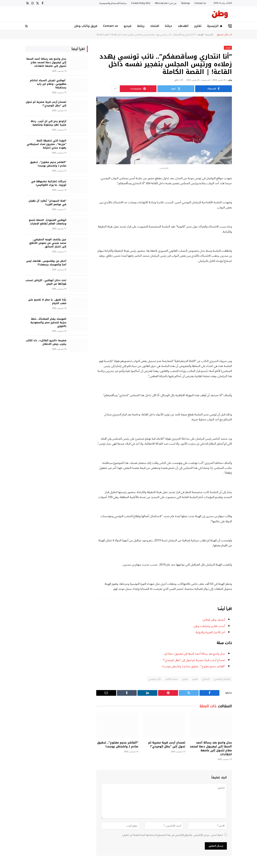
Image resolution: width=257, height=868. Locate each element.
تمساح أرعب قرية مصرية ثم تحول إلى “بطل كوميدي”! (194, 660)
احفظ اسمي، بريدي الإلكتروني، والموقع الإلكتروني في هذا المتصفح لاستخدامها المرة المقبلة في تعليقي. (172, 835)
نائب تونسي (155, 679)
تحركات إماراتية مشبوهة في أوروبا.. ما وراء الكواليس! (49, 183)
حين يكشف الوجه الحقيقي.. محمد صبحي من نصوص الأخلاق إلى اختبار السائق (48, 243)
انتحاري (206, 679)
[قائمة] (230, 26)
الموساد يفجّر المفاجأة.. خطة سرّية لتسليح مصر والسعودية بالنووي (48, 322)
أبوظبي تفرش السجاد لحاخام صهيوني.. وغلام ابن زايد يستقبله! (48, 84)
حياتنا (169, 26)
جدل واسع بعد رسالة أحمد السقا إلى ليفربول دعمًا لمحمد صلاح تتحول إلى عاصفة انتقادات (211, 748)
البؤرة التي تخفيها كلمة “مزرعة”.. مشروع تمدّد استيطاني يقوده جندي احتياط (47, 144)
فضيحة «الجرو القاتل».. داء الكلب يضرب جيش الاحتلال (46, 342)
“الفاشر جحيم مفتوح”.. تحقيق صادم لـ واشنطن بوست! (193, 666)
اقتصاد (155, 26)
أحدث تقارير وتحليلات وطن (209, 626)
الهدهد (183, 26)
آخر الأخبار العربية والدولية (210, 632)
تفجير (195, 679)
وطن (230, 80)
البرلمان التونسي (222, 679)
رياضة (141, 26)
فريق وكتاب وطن (86, 26)
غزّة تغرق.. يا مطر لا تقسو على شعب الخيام (47, 301)
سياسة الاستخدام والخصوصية (113, 3)
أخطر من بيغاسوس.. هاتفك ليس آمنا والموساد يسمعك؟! (46, 263)
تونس (185, 679)
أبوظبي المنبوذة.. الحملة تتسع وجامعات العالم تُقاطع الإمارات (48, 222)
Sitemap (185, 3)
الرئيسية (215, 26)
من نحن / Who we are (166, 3)
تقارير (198, 26)
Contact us (200, 3)
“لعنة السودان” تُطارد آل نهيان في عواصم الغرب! (47, 203)
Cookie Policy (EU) (141, 3)
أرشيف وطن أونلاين (214, 619)
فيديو (128, 26)
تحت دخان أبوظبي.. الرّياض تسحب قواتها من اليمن (46, 282)
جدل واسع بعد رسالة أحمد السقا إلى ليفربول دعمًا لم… (194, 653)
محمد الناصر (171, 679)
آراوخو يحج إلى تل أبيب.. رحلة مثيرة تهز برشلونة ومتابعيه (48, 123)
